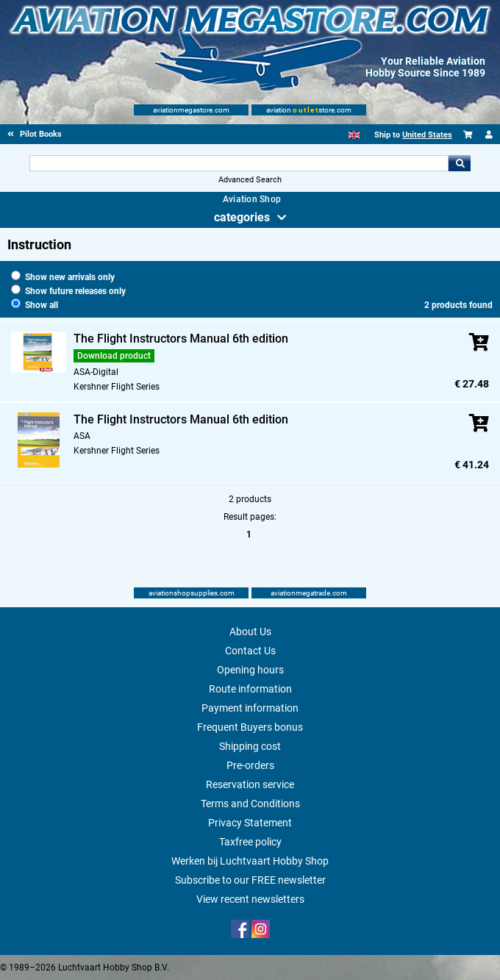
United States (427, 135)
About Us (250, 632)
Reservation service (250, 784)
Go (460, 163)
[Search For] (239, 163)
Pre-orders (250, 765)
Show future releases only (68, 291)
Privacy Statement (250, 823)
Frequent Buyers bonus (250, 727)
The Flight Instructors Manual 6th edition (181, 339)
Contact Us (250, 651)
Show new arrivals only (63, 277)
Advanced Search (250, 180)
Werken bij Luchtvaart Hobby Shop (250, 861)
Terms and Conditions (250, 804)
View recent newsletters (250, 899)
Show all (35, 305)
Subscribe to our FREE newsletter (250, 880)
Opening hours (250, 670)
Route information (250, 689)
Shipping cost (250, 746)
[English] (354, 135)
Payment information (250, 708)
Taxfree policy (250, 842)
